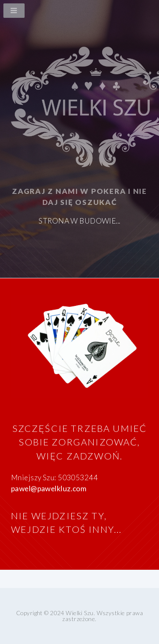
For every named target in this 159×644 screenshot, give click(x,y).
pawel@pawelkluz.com (49, 489)
